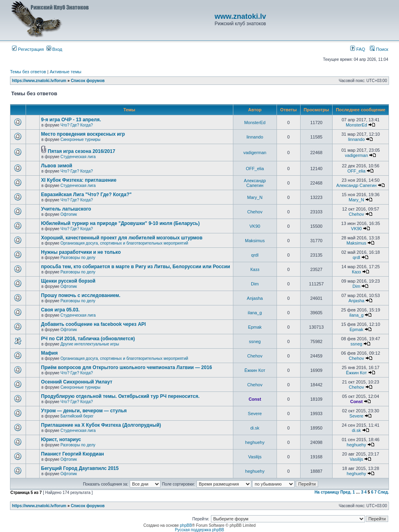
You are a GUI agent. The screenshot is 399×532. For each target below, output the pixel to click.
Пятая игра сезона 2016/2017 (81, 151)
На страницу (327, 492)
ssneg (255, 341)
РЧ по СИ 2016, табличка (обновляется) (88, 339)
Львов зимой (57, 166)
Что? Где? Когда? (77, 125)
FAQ (358, 49)
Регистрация (28, 49)
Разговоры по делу (78, 258)
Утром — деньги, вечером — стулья (84, 411)
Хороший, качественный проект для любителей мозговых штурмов (122, 238)
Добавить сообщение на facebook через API (94, 324)
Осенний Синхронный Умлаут (77, 382)
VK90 (255, 226)
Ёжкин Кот (255, 370)
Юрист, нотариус (61, 440)
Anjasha (255, 298)
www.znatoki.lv (240, 16)
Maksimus (255, 241)
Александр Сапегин (255, 183)
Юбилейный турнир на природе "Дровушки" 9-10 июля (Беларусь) (120, 223)
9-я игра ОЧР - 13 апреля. (71, 120)
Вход (54, 49)
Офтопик (69, 214)
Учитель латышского (66, 209)
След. (383, 492)
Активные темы (65, 72)
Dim (255, 284)
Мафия (50, 353)
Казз (255, 269)
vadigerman (255, 153)
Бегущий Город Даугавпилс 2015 (80, 468)
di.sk (255, 428)
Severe (255, 414)
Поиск (379, 49)
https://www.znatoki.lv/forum (39, 81)
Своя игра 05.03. (60, 310)
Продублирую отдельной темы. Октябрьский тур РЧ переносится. (120, 396)
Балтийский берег (77, 416)
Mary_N (255, 197)
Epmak (255, 327)
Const (255, 399)
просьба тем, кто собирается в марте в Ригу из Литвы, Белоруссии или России (136, 267)
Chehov (255, 212)
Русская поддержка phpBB (199, 530)
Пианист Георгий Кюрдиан (73, 454)
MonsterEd (255, 122)
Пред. (346, 492)
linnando (255, 137)
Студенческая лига (78, 157)
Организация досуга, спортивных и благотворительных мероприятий (124, 243)
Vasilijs (255, 457)
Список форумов (88, 81)
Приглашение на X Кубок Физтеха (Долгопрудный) (101, 425)
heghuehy (255, 442)
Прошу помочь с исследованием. (81, 295)
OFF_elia (255, 169)
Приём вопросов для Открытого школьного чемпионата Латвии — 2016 (127, 367)
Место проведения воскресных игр (83, 134)
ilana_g (255, 313)
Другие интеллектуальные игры (90, 344)
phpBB (186, 525)
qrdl (255, 255)
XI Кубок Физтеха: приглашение (79, 180)
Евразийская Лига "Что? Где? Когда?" (86, 195)
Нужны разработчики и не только (81, 252)
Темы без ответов (28, 72)
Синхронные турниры (80, 140)
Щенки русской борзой (68, 281)
